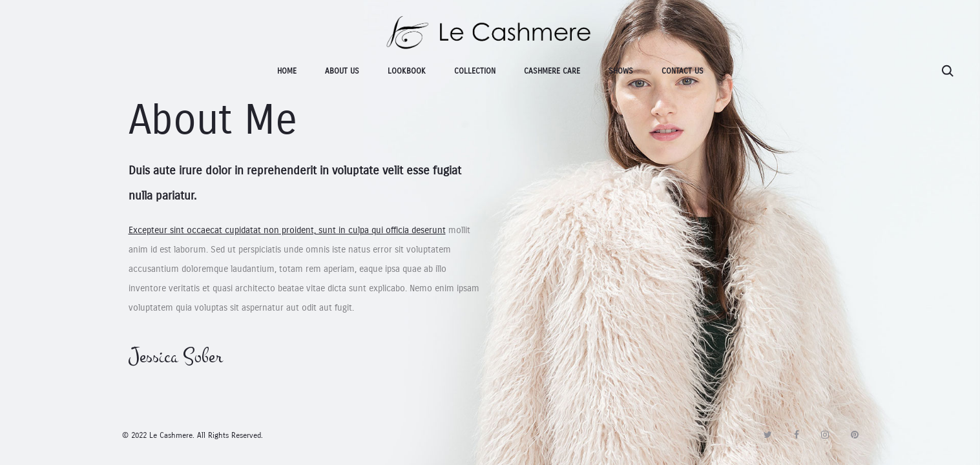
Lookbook (407, 71)
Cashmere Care (552, 71)
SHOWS (621, 71)
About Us (342, 71)
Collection (475, 71)
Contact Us (683, 71)
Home (287, 71)
